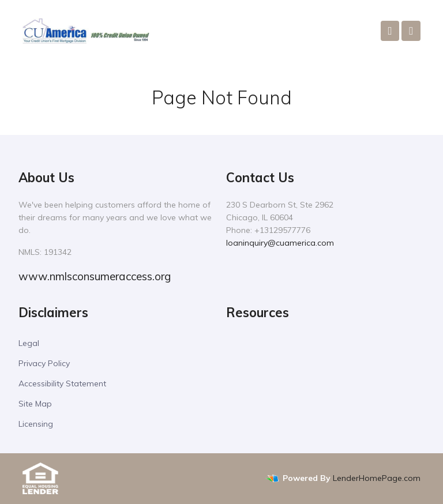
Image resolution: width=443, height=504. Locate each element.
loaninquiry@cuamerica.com (280, 243)
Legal (29, 343)
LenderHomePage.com (377, 478)
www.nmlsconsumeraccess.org (95, 276)
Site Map (35, 404)
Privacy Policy (44, 363)
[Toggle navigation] (411, 31)
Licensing (36, 424)
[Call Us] (390, 31)
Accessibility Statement (62, 383)
